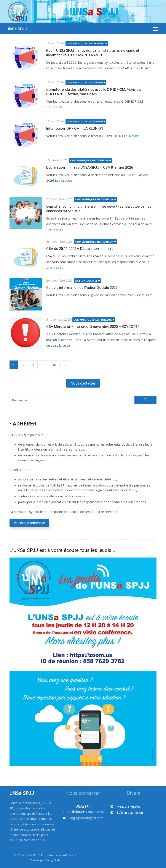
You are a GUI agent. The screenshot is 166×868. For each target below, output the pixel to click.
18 (54, 365)
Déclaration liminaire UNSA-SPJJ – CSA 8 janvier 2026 (90, 167)
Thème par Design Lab (45, 860)
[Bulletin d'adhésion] (127, 813)
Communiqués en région (85, 82)
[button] (83, 383)
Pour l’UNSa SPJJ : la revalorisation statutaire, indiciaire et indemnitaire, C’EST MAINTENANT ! (93, 53)
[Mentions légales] (125, 806)
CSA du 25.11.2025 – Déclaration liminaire (80, 249)
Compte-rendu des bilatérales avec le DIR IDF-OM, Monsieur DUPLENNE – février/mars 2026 (94, 92)
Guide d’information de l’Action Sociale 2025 (82, 288)
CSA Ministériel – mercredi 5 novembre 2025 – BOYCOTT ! (93, 327)
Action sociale (87, 281)
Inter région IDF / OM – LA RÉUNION (75, 128)
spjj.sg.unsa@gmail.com (87, 818)
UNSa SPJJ (17, 29)
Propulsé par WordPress (57, 855)
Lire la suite (143, 68)
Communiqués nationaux (86, 43)
